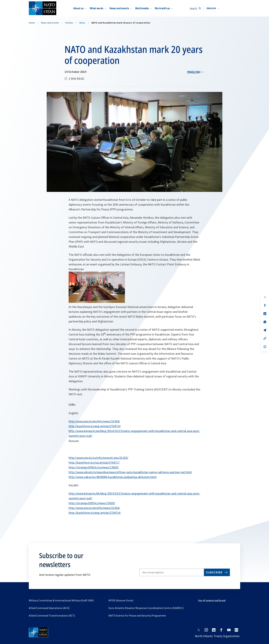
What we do (97, 8)
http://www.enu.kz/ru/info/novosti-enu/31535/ (98, 458)
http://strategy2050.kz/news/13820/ (92, 503)
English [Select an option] (194, 72)
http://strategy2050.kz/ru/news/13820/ (94, 467)
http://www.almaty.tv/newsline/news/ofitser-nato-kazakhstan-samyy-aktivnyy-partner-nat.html (130, 472)
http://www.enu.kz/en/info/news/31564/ (94, 421)
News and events (119, 8)
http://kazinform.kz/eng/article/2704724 (95, 426)
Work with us (162, 8)
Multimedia (142, 8)
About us (78, 8)
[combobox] (213, 8)
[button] (213, 8)
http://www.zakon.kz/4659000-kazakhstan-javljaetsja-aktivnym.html (113, 477)
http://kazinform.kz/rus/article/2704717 (94, 463)
